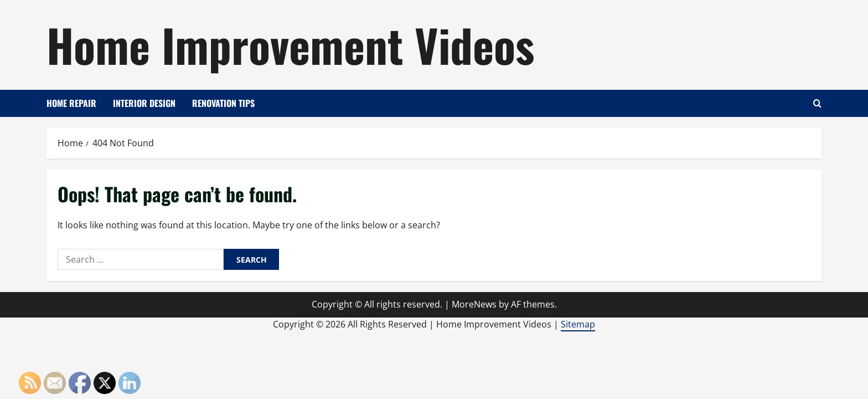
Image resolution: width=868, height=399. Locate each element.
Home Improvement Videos (290, 44)
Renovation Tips (223, 103)
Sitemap (578, 324)
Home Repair (71, 103)
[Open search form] (817, 103)
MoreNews (474, 304)
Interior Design (144, 103)
